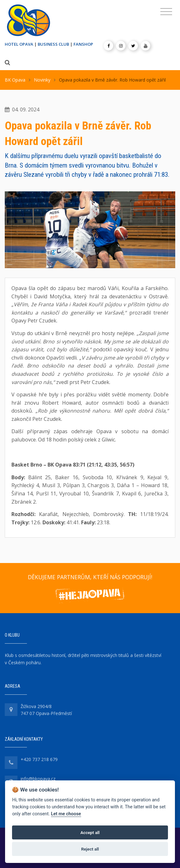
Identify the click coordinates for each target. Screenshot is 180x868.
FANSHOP (83, 44)
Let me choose (66, 814)
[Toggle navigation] (166, 12)
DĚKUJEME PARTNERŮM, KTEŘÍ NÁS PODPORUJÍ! (90, 577)
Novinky (42, 80)
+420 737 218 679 (39, 759)
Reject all (90, 849)
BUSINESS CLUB (53, 44)
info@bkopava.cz (38, 779)
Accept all (90, 832)
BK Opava (15, 80)
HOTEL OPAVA (19, 44)
